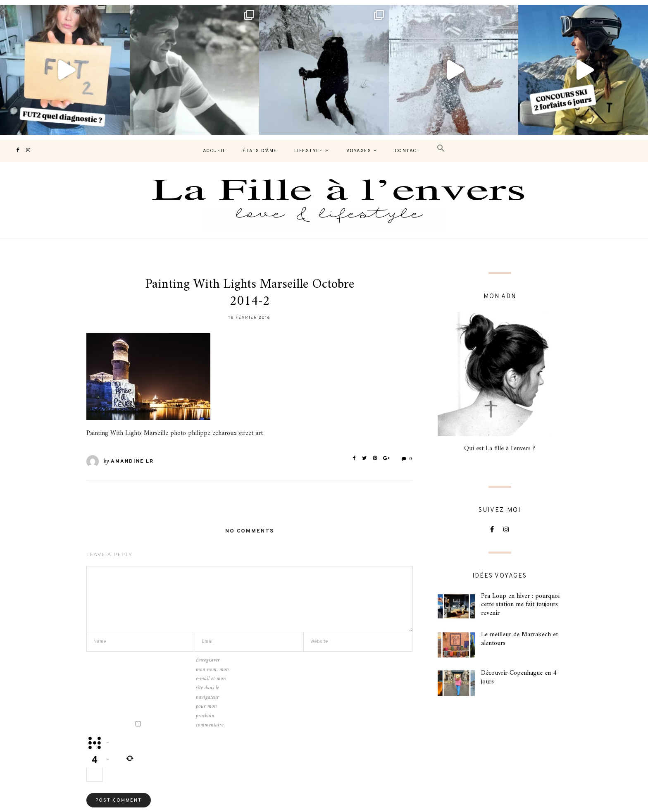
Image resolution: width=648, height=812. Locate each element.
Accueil (214, 151)
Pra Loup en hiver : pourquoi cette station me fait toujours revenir (520, 605)
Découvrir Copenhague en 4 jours (519, 677)
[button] (441, 149)
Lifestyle (309, 151)
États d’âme (260, 151)
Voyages (359, 151)
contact (407, 151)
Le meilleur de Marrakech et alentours (519, 639)
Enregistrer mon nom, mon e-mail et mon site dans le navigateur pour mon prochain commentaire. (212, 693)
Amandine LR (132, 462)
